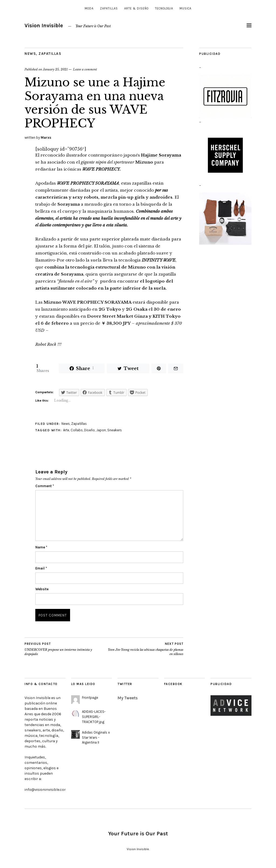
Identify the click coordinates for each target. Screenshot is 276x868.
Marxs (46, 138)
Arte (66, 430)
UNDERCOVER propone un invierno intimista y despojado (64, 649)
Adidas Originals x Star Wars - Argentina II (96, 738)
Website (42, 589)
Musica (185, 9)
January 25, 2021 (55, 69)
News (30, 54)
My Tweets (128, 698)
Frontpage (90, 698)
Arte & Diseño (136, 9)
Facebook (173, 684)
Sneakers (115, 430)
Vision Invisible (44, 26)
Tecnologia (164, 9)
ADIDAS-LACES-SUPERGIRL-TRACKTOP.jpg (94, 717)
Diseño (89, 430)
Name (41, 547)
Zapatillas (109, 9)
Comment (45, 486)
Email (41, 568)
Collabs (77, 430)
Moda (89, 9)
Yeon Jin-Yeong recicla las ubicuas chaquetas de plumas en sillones (144, 649)
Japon (101, 430)
